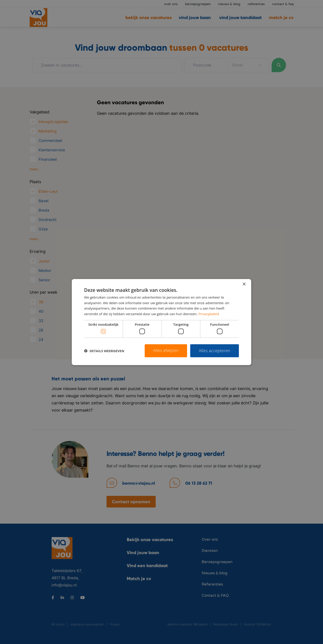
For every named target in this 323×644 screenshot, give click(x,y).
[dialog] (161, 322)
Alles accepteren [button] (215, 351)
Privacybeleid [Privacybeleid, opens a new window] (209, 314)
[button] (104, 351)
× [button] (244, 284)
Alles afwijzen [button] (166, 350)
